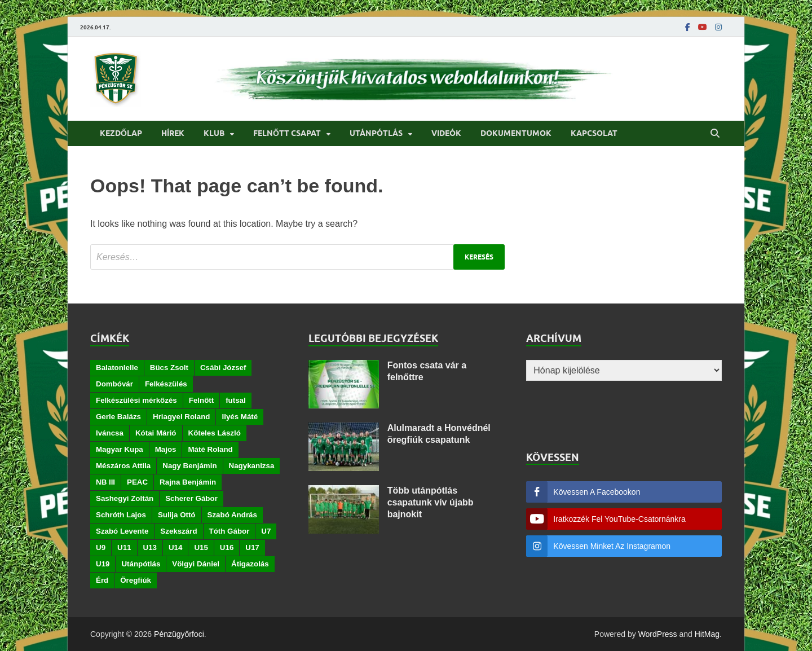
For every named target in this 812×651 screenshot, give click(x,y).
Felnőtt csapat (287, 133)
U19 (103, 564)
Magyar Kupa (120, 449)
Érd (102, 580)
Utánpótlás (376, 133)
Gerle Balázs (118, 417)
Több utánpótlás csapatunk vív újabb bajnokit (431, 502)
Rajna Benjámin (188, 482)
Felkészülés (166, 384)
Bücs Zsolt (169, 368)
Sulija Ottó (177, 515)
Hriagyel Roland (181, 417)
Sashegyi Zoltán (125, 498)
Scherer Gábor (191, 498)
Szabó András (232, 515)
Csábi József (223, 368)
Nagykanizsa (252, 466)
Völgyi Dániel (196, 564)
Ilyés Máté (240, 417)
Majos (166, 449)
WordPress (658, 634)
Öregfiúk (136, 580)
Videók (446, 133)
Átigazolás (250, 564)
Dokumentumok (516, 133)
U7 (266, 531)
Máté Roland (210, 449)
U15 (201, 547)
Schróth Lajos (121, 515)
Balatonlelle (117, 368)
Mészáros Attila (123, 466)
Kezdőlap (121, 133)
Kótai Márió (156, 433)
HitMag (707, 634)
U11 (124, 547)
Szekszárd (178, 531)
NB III (105, 482)
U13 (150, 547)
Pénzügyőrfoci (179, 634)
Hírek (173, 133)
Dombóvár (114, 384)
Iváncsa (110, 433)
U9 (101, 547)
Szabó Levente (122, 531)
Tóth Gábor (230, 531)
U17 (252, 547)
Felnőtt (201, 400)
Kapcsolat (594, 133)
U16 (227, 547)
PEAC (137, 482)
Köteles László (215, 433)
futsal (236, 400)
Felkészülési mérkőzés (136, 400)
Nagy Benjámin (189, 466)
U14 (175, 547)
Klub (214, 133)
